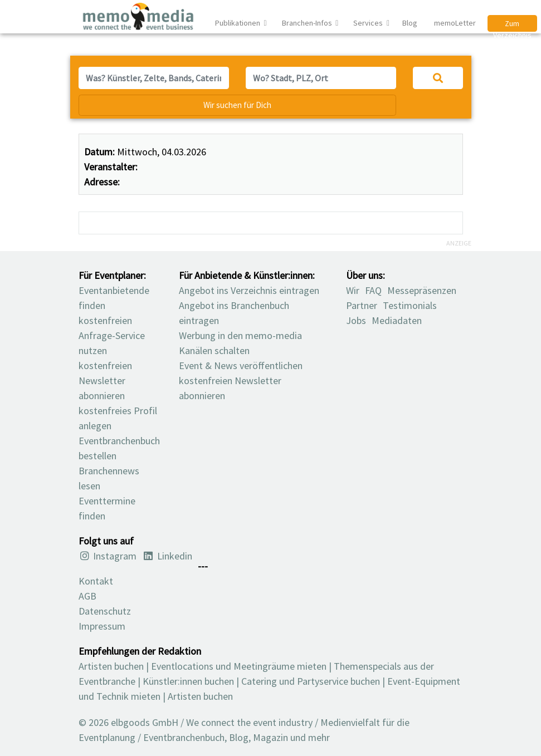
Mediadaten (397, 320)
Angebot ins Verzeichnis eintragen (249, 290)
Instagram (108, 556)
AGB (87, 596)
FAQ (373, 290)
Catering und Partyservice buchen (311, 681)
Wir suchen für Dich (237, 105)
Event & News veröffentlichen (241, 365)
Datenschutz (105, 611)
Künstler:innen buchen (188, 681)
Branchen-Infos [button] (308, 23)
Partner (362, 305)
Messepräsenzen (422, 290)
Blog (410, 23)
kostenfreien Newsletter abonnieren (105, 381)
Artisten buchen (111, 666)
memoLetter (454, 23)
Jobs (356, 320)
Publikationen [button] (238, 23)
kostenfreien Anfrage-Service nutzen (112, 335)
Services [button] (369, 23)
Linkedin (167, 556)
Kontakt (96, 581)
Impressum (102, 626)
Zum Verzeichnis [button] (512, 25)
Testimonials (410, 305)
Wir (353, 290)
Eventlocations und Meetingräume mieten (239, 666)
